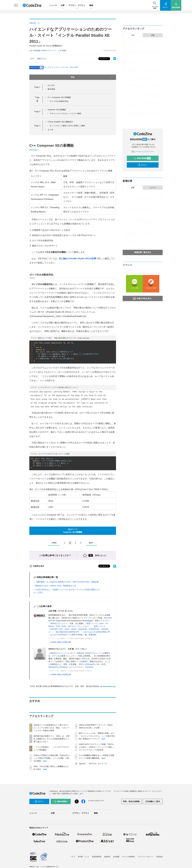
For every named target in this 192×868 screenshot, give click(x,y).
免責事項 (107, 857)
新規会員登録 (142, 158)
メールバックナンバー (143, 151)
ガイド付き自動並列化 (59, 101)
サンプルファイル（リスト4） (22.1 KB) (61, 67)
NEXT (92, 543)
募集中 (85, 661)
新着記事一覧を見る (143, 252)
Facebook (89, 667)
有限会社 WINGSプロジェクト (90, 653)
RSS (81, 664)
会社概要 (116, 857)
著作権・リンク (83, 857)
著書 (65, 664)
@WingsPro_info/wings (58, 667)
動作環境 (51, 89)
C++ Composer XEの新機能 (59, 97)
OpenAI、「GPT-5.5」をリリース (93, 764)
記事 (63, 6)
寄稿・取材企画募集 (131, 801)
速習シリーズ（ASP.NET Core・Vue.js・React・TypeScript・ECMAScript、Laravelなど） (79, 629)
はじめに (51, 85)
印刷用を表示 (37, 566)
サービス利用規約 (129, 857)
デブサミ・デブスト (77, 6)
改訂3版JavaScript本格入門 (67, 632)
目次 (92, 77)
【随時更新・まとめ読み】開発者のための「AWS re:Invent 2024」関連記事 (67, 582)
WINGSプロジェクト (59, 623)
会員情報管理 (97, 857)
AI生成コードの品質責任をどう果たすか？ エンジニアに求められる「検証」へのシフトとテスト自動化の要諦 (51, 728)
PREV (53, 543)
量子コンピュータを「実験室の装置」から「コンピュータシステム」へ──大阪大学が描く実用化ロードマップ (97, 736)
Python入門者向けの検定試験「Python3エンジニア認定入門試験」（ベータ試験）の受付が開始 (52, 758)
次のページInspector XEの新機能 (73, 531)
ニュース (53, 5)
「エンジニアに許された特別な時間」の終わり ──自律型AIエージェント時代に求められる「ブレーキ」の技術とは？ (143, 199)
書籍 (91, 6)
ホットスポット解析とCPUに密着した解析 (67, 126)
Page (37, 87)
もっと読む (38, 592)
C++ (32, 59)
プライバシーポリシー (146, 857)
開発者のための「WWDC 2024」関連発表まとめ (56, 586)
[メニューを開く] (16, 5)
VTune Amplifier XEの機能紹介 (60, 122)
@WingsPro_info (92, 664)
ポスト (103, 59)
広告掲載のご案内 (153, 801)
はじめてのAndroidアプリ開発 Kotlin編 (67, 635)
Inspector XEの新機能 (57, 110)
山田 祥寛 (33, 51)
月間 (153, 35)
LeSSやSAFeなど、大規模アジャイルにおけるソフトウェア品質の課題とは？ (68, 590)
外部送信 (159, 857)
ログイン (142, 165)
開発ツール (41, 59)
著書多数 (92, 635)
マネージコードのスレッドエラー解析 (65, 113)
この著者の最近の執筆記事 (60, 642)
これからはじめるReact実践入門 (96, 632)
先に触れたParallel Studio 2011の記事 (78, 259)
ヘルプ (73, 857)
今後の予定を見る (142, 298)
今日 (133, 35)
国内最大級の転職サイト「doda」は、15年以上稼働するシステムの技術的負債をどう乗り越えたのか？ (52, 739)
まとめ (51, 129)
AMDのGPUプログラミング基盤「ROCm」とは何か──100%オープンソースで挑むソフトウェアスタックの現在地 (97, 747)
